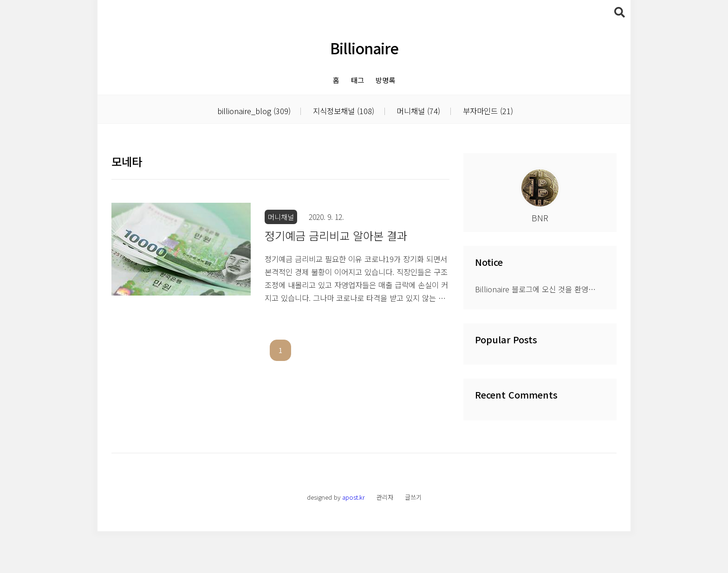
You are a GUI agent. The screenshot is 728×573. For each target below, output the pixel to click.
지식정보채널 (342, 111)
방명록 (385, 80)
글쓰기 (413, 539)
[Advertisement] (364, 153)
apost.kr (354, 539)
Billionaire (364, 48)
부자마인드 (487, 111)
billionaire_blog (254, 111)
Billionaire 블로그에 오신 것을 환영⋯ (536, 331)
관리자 (385, 539)
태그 (357, 80)
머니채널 (417, 111)
